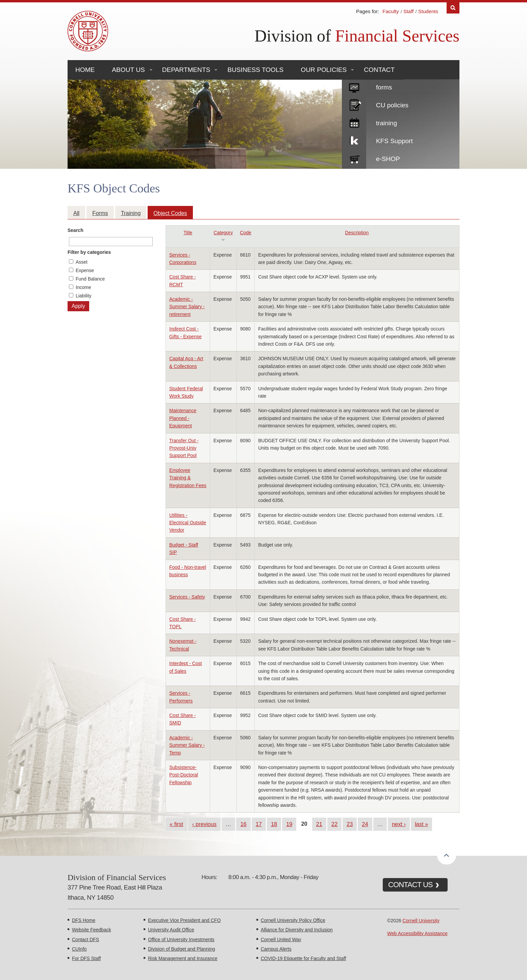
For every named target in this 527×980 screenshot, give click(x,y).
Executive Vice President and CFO (184, 920)
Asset (82, 262)
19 (289, 824)
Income (83, 287)
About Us (128, 70)
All (76, 213)
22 (334, 824)
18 (274, 824)
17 (259, 824)
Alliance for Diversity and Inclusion (297, 930)
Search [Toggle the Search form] (453, 8)
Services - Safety (187, 597)
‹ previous (204, 824)
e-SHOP (388, 159)
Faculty (391, 11)
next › (399, 824)
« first (176, 824)
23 (350, 824)
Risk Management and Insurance (183, 958)
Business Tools (255, 70)
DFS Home (84, 920)
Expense (85, 270)
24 (365, 824)
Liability (84, 296)
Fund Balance (90, 279)
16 (243, 824)
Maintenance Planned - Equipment (183, 418)
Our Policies (324, 70)
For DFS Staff (86, 958)
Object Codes (170, 213)
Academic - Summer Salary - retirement (187, 307)
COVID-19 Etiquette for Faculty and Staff (304, 958)
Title (188, 233)
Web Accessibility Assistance (417, 933)
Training (131, 213)
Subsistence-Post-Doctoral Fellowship (184, 775)
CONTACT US (410, 885)
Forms (100, 213)
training (386, 123)
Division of (357, 36)
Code (245, 233)
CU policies (392, 105)
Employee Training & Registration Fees (188, 478)
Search (76, 230)
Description (357, 233)
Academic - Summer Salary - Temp (187, 745)
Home (85, 70)
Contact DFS (85, 939)
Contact (379, 70)
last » (421, 824)
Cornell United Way (281, 939)
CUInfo (79, 949)
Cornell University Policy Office (293, 920)
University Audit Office (171, 930)
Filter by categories (89, 252)
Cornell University (421, 921)
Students (428, 11)
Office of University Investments (181, 939)
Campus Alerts (276, 949)
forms (384, 87)
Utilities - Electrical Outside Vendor (188, 523)
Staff (409, 11)
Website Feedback (92, 930)
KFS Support (394, 141)
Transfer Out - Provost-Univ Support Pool (184, 448)
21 (319, 824)
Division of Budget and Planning (181, 949)
